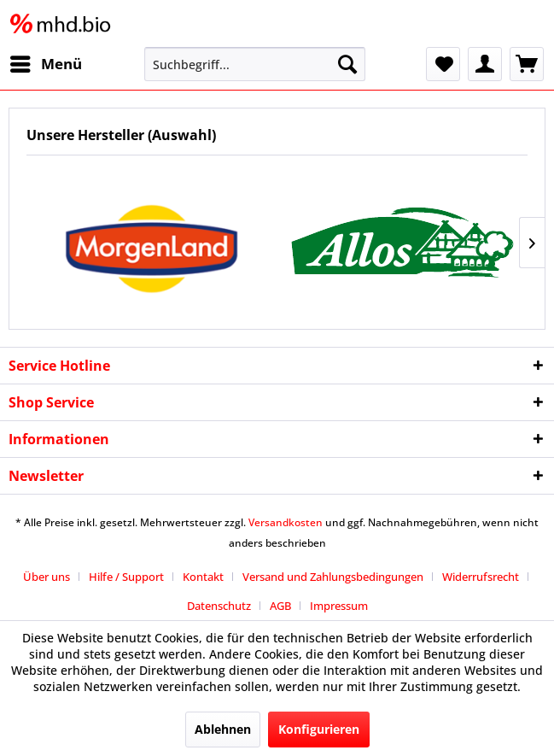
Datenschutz (219, 606)
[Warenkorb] (527, 64)
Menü (46, 62)
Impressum (339, 606)
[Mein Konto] (485, 64)
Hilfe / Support (126, 577)
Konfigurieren (319, 729)
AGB (280, 606)
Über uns (47, 577)
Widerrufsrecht (481, 577)
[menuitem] (45, 64)
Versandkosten (286, 522)
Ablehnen (223, 729)
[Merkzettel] (443, 64)
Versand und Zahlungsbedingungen (333, 577)
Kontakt (203, 577)
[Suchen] (347, 64)
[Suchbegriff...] (255, 64)
